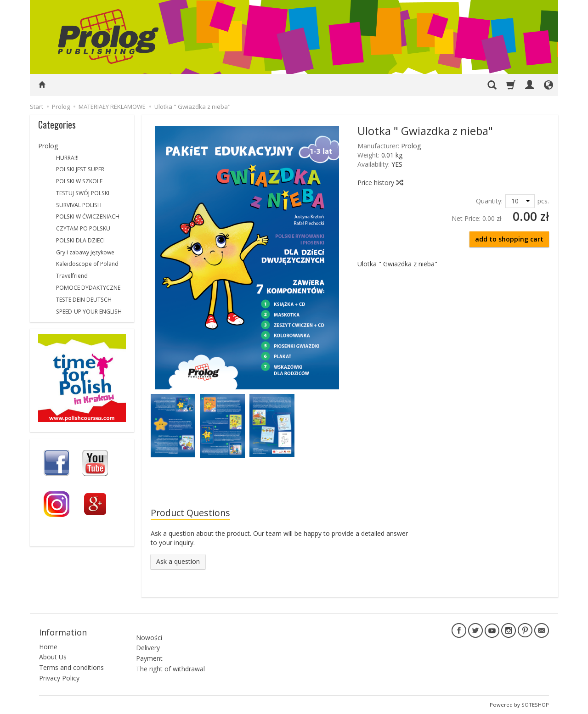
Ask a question (178, 561)
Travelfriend (72, 276)
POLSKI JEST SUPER (80, 169)
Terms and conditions (71, 667)
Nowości (149, 632)
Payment (149, 654)
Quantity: (489, 201)
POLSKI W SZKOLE (79, 181)
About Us (53, 657)
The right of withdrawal (170, 664)
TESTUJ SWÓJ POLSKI (83, 193)
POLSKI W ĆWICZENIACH (88, 216)
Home (48, 646)
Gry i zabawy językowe (85, 252)
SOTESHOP (535, 705)
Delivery (148, 643)
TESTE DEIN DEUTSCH (84, 300)
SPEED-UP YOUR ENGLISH (89, 312)
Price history (380, 183)
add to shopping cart (509, 239)
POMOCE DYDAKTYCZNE (88, 288)
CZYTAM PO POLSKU (83, 228)
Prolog (411, 146)
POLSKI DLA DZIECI (80, 240)
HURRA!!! (67, 158)
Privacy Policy (59, 678)
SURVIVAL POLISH (79, 205)
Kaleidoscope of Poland (87, 264)
